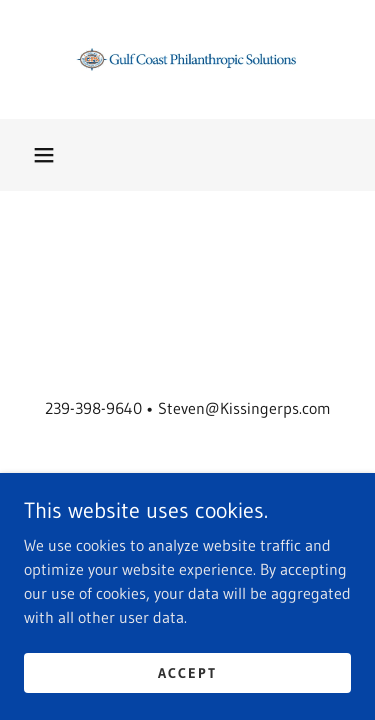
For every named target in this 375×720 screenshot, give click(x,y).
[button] (44, 155)
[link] (188, 59)
